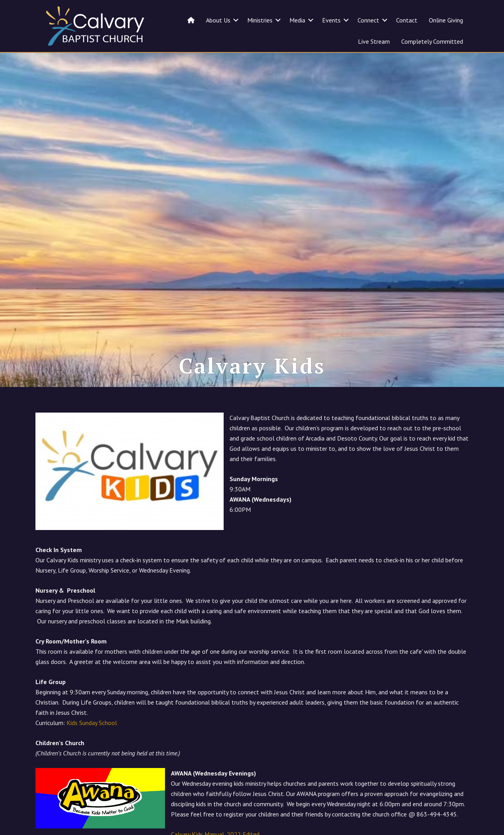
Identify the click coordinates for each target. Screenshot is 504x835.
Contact (407, 20)
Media (297, 20)
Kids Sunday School (92, 723)
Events (331, 20)
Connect (368, 20)
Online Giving (446, 20)
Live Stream (374, 41)
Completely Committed (432, 41)
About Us (218, 20)
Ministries (260, 20)
